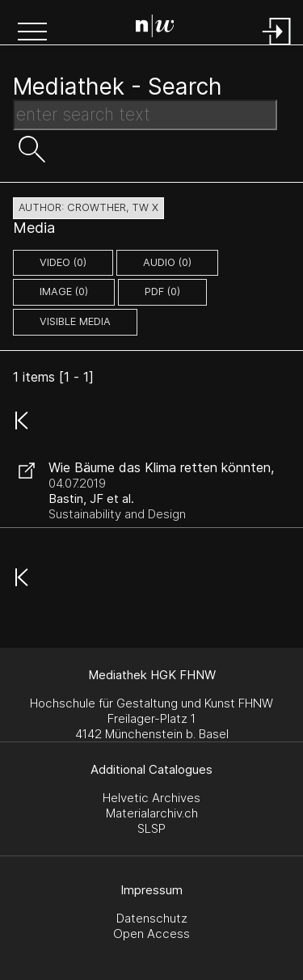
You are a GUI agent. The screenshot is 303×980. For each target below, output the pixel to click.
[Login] (277, 46)
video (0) (63, 262)
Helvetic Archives (151, 798)
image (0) (64, 291)
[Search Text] (145, 115)
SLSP (151, 828)
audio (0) (167, 262)
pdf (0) (162, 291)
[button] (32, 33)
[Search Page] (155, 28)
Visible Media (75, 321)
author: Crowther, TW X (88, 207)
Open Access (151, 934)
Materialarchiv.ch (152, 813)
